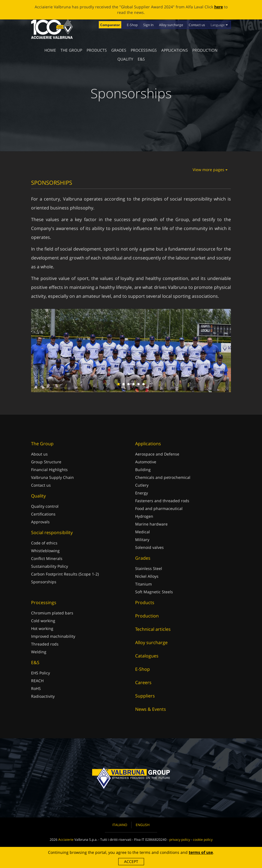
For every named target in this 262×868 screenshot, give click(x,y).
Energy (142, 493)
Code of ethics (44, 543)
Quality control (45, 506)
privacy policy (180, 840)
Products (97, 50)
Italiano (120, 825)
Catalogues (147, 656)
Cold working (43, 621)
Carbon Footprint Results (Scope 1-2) (65, 574)
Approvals (40, 522)
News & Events (151, 709)
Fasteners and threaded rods (162, 501)
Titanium (143, 584)
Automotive (146, 462)
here (219, 7)
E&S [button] (141, 59)
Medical (143, 532)
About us (39, 454)
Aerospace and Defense (157, 454)
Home (50, 50)
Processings (144, 50)
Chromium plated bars (52, 613)
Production (205, 50)
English (143, 825)
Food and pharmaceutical (159, 508)
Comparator (110, 25)
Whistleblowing (45, 551)
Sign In (148, 25)
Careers (143, 682)
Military (142, 540)
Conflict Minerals (47, 558)
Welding (39, 652)
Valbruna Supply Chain (52, 477)
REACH (37, 681)
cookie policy (203, 840)
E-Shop (132, 25)
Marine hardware (151, 524)
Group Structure (46, 462)
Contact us (197, 25)
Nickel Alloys (147, 576)
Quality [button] (125, 59)
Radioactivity (43, 696)
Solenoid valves (149, 547)
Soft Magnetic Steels (154, 592)
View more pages (210, 170)
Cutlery (142, 485)
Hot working (42, 628)
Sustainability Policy (50, 566)
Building (143, 470)
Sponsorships (44, 582)
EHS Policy (41, 673)
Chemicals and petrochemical (163, 477)
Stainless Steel (149, 568)
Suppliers (145, 696)
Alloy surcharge (171, 25)
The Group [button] (71, 50)
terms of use (201, 852)
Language (219, 25)
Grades (119, 50)
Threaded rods (45, 644)
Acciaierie (66, 840)
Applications (175, 50)
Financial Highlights (49, 470)
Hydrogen (144, 516)
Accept (131, 861)
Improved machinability (53, 636)
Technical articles (153, 629)
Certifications (43, 514)
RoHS (36, 688)
